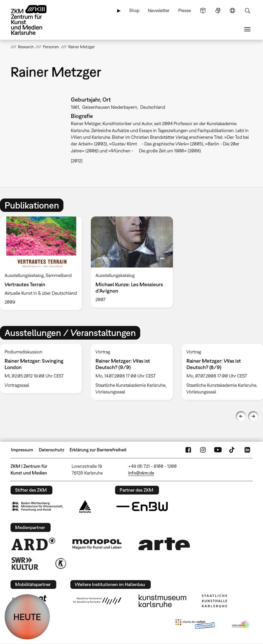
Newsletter (159, 10)
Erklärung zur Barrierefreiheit (98, 450)
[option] (132, 262)
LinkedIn (247, 450)
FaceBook (188, 450)
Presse (185, 10)
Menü (247, 29)
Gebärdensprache (218, 11)
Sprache (232, 11)
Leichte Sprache (203, 11)
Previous (241, 416)
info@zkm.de (141, 473)
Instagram (203, 450)
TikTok (232, 450)
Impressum (22, 450)
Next (253, 416)
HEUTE (27, 617)
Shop (134, 10)
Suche (247, 11)
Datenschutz (51, 450)
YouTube (218, 450)
